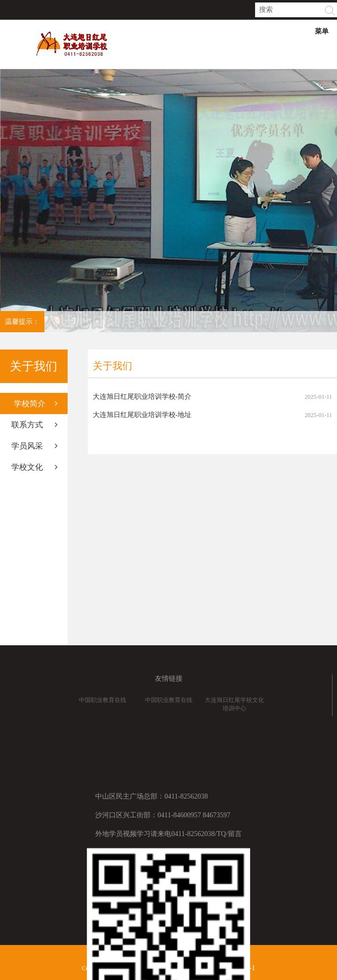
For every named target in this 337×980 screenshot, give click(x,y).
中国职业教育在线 (103, 705)
